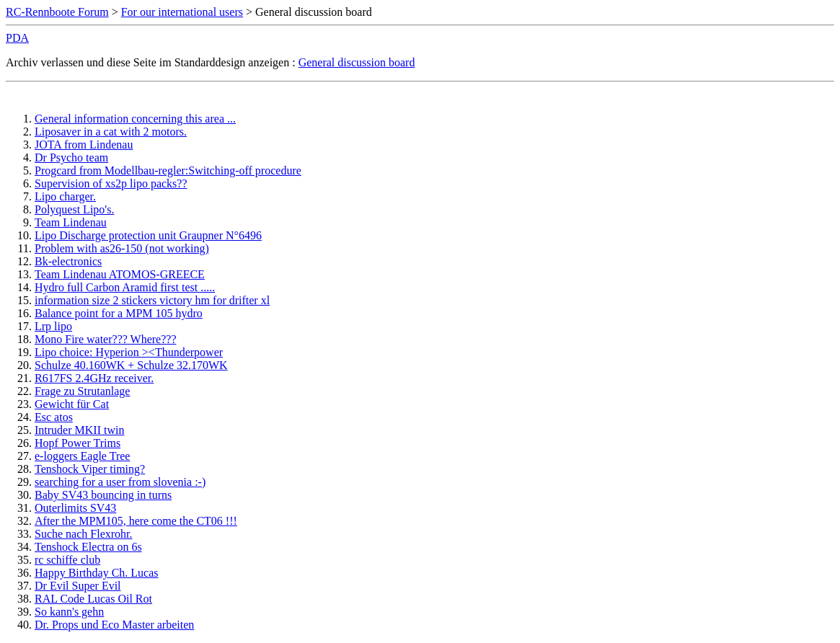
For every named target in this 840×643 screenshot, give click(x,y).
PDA (17, 38)
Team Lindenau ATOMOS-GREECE (120, 274)
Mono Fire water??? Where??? (105, 339)
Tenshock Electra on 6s (88, 547)
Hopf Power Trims (78, 443)
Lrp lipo (53, 326)
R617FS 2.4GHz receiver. (94, 378)
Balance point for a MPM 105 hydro (119, 313)
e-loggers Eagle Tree (82, 456)
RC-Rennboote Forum (57, 12)
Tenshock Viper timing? (90, 469)
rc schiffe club (67, 560)
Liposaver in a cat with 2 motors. (111, 132)
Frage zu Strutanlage (82, 391)
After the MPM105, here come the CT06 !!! (136, 521)
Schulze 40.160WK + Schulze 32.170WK (131, 365)
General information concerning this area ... (135, 119)
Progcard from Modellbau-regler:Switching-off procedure (168, 170)
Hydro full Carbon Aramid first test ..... (125, 287)
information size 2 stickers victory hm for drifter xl (152, 300)
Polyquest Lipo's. (74, 209)
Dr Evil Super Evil (78, 586)
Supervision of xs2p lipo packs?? (111, 183)
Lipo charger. (65, 196)
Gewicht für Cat (72, 404)
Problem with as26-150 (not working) (122, 248)
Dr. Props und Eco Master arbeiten (114, 625)
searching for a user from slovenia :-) (120, 482)
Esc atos (54, 417)
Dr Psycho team (71, 158)
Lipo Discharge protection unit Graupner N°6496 (148, 235)
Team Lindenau (71, 222)
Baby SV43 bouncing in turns (103, 495)
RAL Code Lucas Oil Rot (93, 599)
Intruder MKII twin (79, 430)
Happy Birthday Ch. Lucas (97, 573)
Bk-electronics (68, 261)
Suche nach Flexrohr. (84, 534)
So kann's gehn (69, 612)
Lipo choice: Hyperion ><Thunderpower (129, 352)
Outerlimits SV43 (75, 508)
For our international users (182, 12)
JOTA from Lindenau (84, 145)
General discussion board (357, 62)
